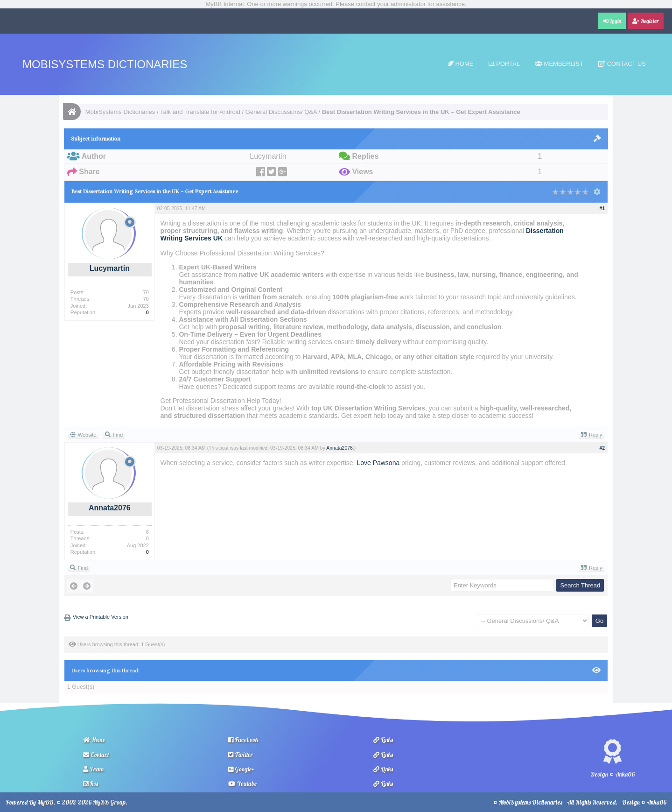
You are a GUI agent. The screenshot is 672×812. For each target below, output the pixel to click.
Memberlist (559, 64)
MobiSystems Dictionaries (105, 64)
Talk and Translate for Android (200, 112)
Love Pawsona (378, 463)
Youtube (242, 784)
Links (383, 740)
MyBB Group (109, 802)
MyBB (45, 802)
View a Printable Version (101, 617)
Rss (91, 784)
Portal (504, 64)
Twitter (241, 755)
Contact (96, 755)
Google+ (241, 769)
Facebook (243, 740)
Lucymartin (110, 268)
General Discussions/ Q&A (281, 112)
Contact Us (622, 64)
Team (93, 769)
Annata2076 (110, 508)
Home (461, 64)
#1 (602, 208)
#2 (602, 448)
